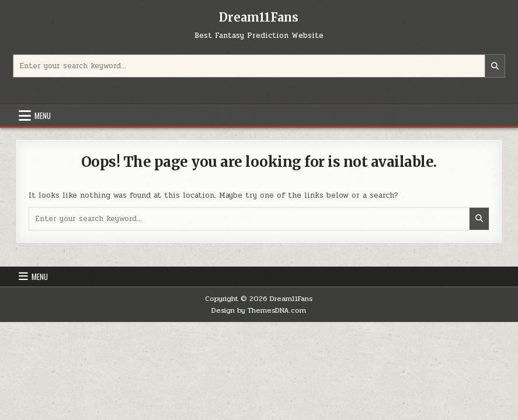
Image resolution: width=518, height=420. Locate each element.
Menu (43, 116)
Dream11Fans (259, 17)
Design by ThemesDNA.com (259, 310)
